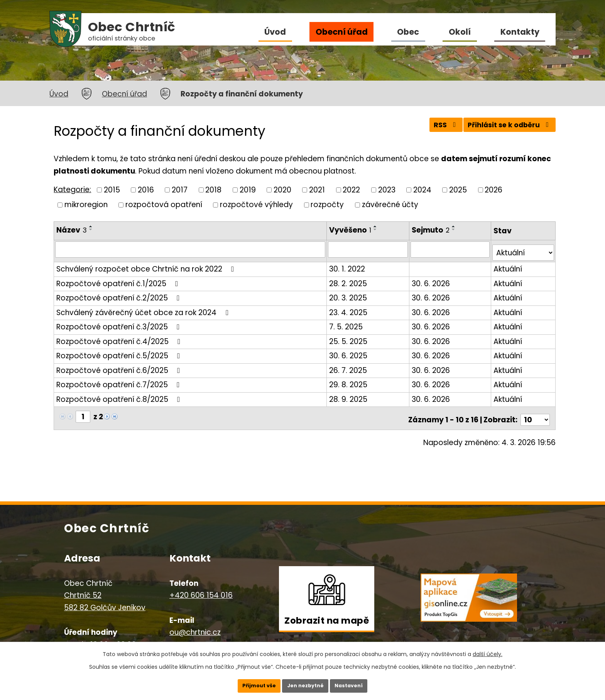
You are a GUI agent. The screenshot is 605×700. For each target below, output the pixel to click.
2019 (248, 190)
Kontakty (520, 32)
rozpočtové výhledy (256, 205)
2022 (351, 190)
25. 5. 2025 (349, 338)
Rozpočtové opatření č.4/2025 (120, 338)
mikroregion (86, 205)
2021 (317, 190)
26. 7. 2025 (349, 367)
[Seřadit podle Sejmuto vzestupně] (455, 226)
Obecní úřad (342, 32)
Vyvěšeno (351, 230)
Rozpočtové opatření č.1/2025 (119, 280)
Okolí (460, 32)
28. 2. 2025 (349, 280)
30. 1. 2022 (348, 266)
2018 (213, 190)
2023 (387, 190)
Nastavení (360, 683)
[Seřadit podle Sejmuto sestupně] (455, 229)
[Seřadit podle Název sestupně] (91, 229)
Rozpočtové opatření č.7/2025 (119, 381)
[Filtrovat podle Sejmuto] (451, 249)
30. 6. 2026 (432, 280)
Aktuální (508, 266)
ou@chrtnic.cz (195, 625)
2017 (180, 190)
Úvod (275, 32)
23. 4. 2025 (349, 309)
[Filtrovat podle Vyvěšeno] (369, 249)
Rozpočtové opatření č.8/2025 (120, 396)
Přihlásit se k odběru (506, 128)
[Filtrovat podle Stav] (523, 249)
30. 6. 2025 (349, 352)
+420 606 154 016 (201, 588)
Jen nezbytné (305, 683)
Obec (408, 32)
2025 (458, 190)
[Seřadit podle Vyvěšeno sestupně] (376, 229)
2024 (422, 190)
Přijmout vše (248, 683)
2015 (112, 190)
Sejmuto (432, 230)
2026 (493, 190)
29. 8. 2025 (349, 381)
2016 (146, 190)
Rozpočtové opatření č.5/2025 (120, 352)
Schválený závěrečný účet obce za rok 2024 (144, 309)
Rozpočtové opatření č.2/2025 (119, 294)
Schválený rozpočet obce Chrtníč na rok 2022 (147, 266)
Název (72, 230)
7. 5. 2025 (347, 323)
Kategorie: (72, 190)
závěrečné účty (390, 205)
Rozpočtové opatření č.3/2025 (119, 323)
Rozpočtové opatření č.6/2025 (120, 367)
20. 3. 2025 (349, 294)
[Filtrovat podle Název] (191, 249)
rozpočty (327, 205)
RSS (435, 128)
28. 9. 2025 (349, 396)
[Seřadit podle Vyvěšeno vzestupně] (376, 226)
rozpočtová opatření (164, 205)
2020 (282, 190)
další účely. (488, 648)
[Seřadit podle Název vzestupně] (91, 226)
